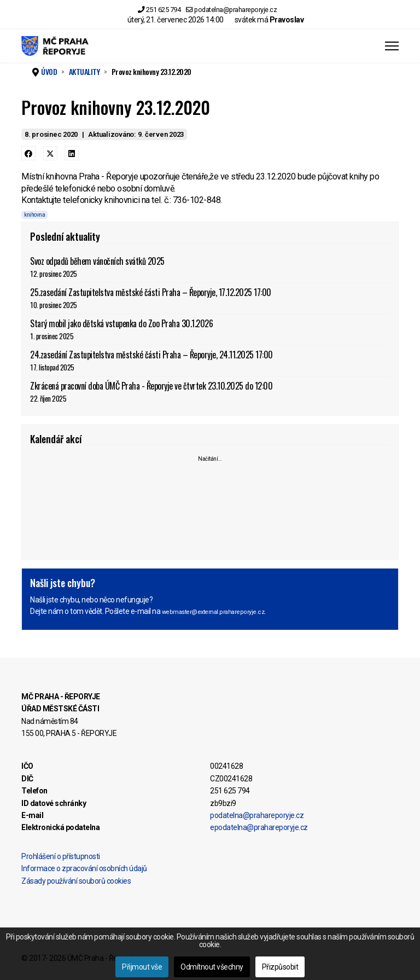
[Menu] (392, 46)
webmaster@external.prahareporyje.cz (213, 612)
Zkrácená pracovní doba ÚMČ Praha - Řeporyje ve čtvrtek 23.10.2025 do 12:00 (210, 392)
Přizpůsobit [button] (280, 967)
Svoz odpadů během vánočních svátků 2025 (210, 267)
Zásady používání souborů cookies (76, 881)
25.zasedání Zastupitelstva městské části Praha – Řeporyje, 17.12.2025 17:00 (210, 298)
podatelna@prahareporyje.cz (235, 10)
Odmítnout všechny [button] (212, 967)
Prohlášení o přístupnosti (61, 856)
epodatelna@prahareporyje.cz (259, 827)
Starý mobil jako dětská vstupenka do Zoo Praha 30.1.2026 (210, 329)
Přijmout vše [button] (142, 967)
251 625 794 (164, 10)
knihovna (34, 215)
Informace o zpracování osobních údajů (84, 868)
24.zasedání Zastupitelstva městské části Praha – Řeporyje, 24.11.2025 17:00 (210, 360)
